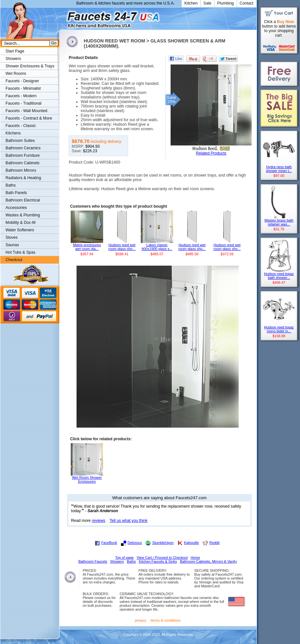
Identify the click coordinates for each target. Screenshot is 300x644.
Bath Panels (16, 193)
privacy (141, 620)
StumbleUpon (163, 543)
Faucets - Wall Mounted (26, 111)
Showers (13, 59)
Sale (207, 3)
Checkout (14, 260)
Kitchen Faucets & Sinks (158, 561)
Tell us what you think (129, 521)
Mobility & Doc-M (20, 223)
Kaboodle (191, 543)
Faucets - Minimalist (23, 88)
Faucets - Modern (21, 96)
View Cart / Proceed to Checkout (162, 558)
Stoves (12, 237)
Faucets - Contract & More (29, 118)
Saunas (12, 245)
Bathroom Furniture (23, 155)
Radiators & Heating (23, 178)
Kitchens (13, 133)
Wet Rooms (16, 74)
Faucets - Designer (22, 81)
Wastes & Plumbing (23, 215)
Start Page (15, 51)
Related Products (211, 153)
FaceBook (109, 543)
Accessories (16, 208)
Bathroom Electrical (23, 200)
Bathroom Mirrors (21, 170)
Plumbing (226, 3)
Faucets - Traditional (24, 103)
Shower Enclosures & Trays (30, 66)
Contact (246, 3)
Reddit (214, 543)
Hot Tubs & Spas (20, 252)
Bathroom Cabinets (23, 163)
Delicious (135, 543)
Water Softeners (20, 230)
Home (195, 558)
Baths (11, 185)
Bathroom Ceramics (23, 148)
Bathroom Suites (20, 141)
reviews (99, 521)
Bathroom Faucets (93, 561)
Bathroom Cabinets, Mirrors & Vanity (209, 561)
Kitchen (191, 3)
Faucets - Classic (21, 126)
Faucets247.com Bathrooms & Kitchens (62, 17)
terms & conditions (165, 620)
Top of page (124, 558)
